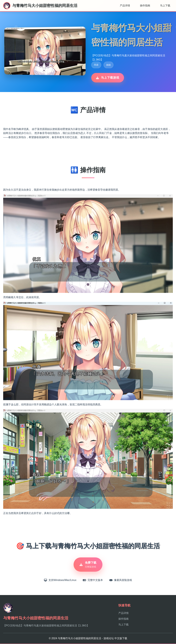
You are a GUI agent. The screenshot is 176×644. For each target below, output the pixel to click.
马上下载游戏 (108, 78)
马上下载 (165, 6)
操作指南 (145, 6)
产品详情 (125, 6)
